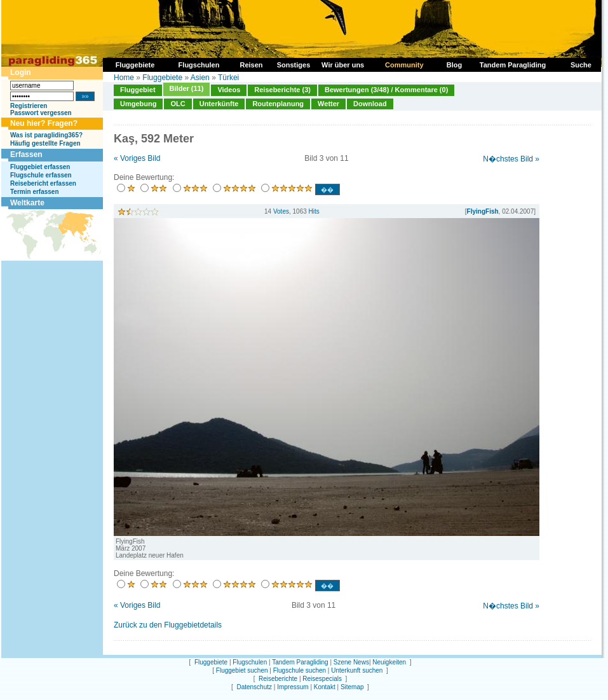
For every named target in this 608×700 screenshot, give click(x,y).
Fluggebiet (138, 90)
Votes (281, 211)
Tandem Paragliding (300, 662)
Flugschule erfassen (41, 175)
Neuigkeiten (389, 662)
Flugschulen (250, 662)
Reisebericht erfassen (43, 183)
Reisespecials (322, 679)
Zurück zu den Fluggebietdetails (168, 625)
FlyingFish (483, 211)
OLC (178, 104)
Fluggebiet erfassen (40, 167)
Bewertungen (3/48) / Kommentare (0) (386, 90)
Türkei (228, 78)
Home (124, 78)
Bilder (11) (187, 88)
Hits (314, 211)
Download (370, 104)
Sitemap (352, 687)
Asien (200, 78)
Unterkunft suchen (357, 670)
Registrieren (29, 106)
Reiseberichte (278, 679)
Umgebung (138, 104)
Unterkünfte (219, 104)
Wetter (328, 104)
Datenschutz (254, 687)
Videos (229, 90)
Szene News (351, 662)
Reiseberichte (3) (282, 90)
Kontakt (325, 687)
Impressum (293, 687)
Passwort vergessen (41, 113)
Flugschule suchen (300, 670)
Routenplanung (278, 104)
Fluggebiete (162, 78)
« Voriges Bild (137, 158)
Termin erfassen (35, 192)
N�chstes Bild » (511, 159)
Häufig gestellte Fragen (45, 143)
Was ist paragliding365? (46, 135)
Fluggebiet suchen (242, 670)
